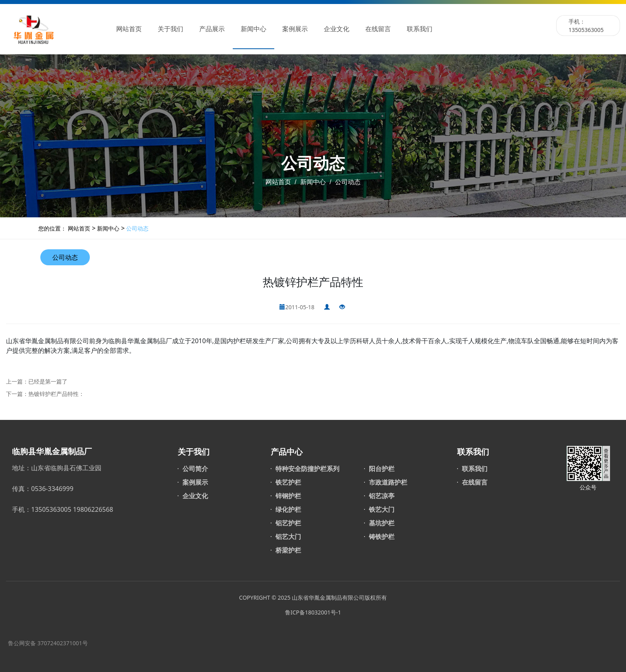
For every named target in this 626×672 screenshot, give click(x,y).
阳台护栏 (382, 469)
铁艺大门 (382, 509)
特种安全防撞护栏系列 (307, 469)
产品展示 (212, 29)
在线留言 (378, 29)
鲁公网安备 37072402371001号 (48, 643)
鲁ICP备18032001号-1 (313, 612)
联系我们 (420, 29)
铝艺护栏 (288, 523)
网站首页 (129, 29)
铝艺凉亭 (382, 496)
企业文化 (337, 29)
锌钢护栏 (288, 496)
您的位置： (52, 228)
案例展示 (295, 29)
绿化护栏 (288, 509)
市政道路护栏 (388, 482)
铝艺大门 (288, 537)
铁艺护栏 (288, 482)
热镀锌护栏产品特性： (56, 394)
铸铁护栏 (382, 537)
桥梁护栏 (288, 550)
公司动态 (347, 182)
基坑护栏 (382, 523)
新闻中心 (254, 29)
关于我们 (170, 29)
